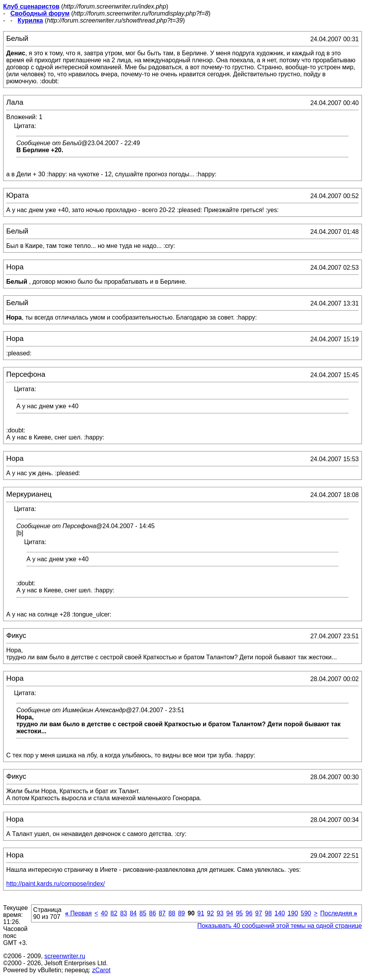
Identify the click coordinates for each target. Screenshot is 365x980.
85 (143, 913)
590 (306, 913)
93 (220, 913)
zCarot (101, 970)
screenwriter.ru (65, 956)
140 (280, 913)
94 (230, 913)
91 (201, 913)
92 (211, 913)
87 (162, 913)
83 (124, 913)
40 (104, 913)
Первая (78, 913)
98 (268, 913)
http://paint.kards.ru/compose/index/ (55, 884)
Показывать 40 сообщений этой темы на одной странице (280, 926)
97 (259, 913)
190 (293, 913)
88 (172, 913)
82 (114, 913)
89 (181, 913)
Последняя (339, 913)
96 (249, 913)
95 (239, 913)
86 (153, 913)
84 (133, 913)
